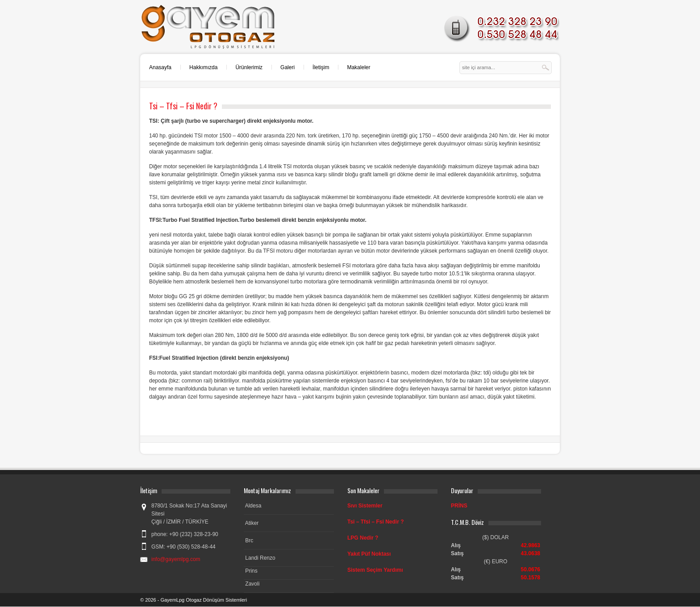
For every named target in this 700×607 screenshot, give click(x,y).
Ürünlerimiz (249, 67)
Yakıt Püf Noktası (369, 554)
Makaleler (358, 67)
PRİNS (459, 506)
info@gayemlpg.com (176, 559)
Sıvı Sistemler (365, 506)
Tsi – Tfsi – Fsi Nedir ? (375, 522)
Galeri (287, 67)
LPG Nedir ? (363, 538)
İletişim (321, 67)
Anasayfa (160, 67)
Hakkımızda (203, 67)
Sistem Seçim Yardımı (375, 570)
